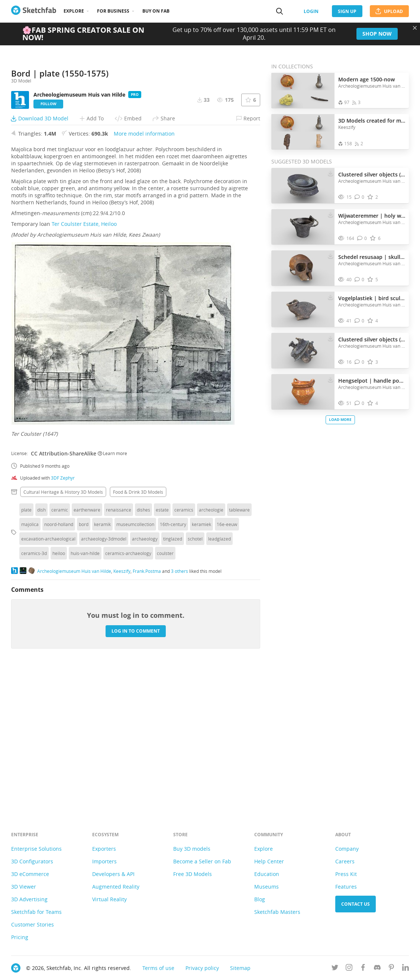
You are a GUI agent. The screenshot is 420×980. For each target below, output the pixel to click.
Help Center (269, 861)
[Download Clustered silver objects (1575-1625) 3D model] (330, 173)
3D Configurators (32, 861)
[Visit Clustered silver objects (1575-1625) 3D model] (303, 186)
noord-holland (59, 663)
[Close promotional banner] (415, 28)
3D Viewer (24, 887)
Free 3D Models (193, 874)
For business (113, 11)
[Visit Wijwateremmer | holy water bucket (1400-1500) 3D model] (303, 227)
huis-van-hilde (85, 692)
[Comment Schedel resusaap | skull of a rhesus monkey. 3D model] (360, 280)
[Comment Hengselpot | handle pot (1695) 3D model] (360, 403)
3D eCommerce (30, 874)
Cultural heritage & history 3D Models (63, 631)
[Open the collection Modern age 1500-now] (303, 90)
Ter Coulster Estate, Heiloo (84, 363)
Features (346, 887)
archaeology (145, 678)
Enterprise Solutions (36, 849)
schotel (195, 678)
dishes (143, 649)
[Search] (280, 11)
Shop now (377, 34)
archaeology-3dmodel (104, 678)
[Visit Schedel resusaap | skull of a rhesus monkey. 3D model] (303, 268)
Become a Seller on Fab (202, 861)
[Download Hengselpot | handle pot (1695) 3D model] (330, 379)
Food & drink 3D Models (138, 631)
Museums (266, 887)
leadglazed (219, 678)
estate (162, 649)
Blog (260, 899)
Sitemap (240, 968)
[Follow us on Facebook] (363, 969)
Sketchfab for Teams (36, 912)
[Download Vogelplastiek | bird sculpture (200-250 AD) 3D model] (330, 296)
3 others (180, 710)
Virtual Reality (109, 899)
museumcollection (135, 663)
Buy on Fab (156, 11)
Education (267, 874)
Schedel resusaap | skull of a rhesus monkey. (372, 257)
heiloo (59, 692)
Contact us (356, 904)
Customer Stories (33, 924)
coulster (165, 692)
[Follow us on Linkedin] (406, 969)
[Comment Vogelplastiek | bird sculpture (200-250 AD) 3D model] (360, 321)
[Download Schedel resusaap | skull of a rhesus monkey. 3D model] (330, 255)
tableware (239, 649)
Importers (104, 861)
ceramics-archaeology (128, 692)
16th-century (173, 663)
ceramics (184, 649)
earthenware (87, 649)
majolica (30, 663)
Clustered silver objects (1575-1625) (372, 174)
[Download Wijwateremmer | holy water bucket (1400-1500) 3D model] (330, 214)
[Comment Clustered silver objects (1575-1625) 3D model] (360, 197)
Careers (345, 861)
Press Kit (346, 874)
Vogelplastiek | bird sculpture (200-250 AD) (372, 298)
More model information (144, 273)
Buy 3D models (192, 849)
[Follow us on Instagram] (349, 969)
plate (26, 649)
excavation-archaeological (48, 678)
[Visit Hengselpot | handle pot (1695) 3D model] (303, 392)
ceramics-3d (34, 692)
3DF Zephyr (63, 617)
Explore (74, 11)
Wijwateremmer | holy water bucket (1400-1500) (372, 216)
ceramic (60, 649)
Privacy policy (202, 968)
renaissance (119, 649)
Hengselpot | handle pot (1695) (372, 381)
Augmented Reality (116, 887)
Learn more (112, 593)
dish (41, 649)
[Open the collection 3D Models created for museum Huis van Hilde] (303, 132)
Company (347, 849)
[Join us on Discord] (377, 969)
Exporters (104, 849)
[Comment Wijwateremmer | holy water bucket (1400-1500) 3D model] (362, 238)
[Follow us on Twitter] (335, 969)
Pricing (20, 937)
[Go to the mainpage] (34, 11)
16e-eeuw (227, 663)
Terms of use (158, 968)
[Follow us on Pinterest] (391, 969)
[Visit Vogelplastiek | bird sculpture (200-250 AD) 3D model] (303, 309)
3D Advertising (29, 899)
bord (84, 663)
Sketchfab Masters (277, 912)
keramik (102, 663)
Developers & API (113, 874)
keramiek (201, 663)
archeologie (211, 649)
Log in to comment (136, 770)
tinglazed (173, 678)
